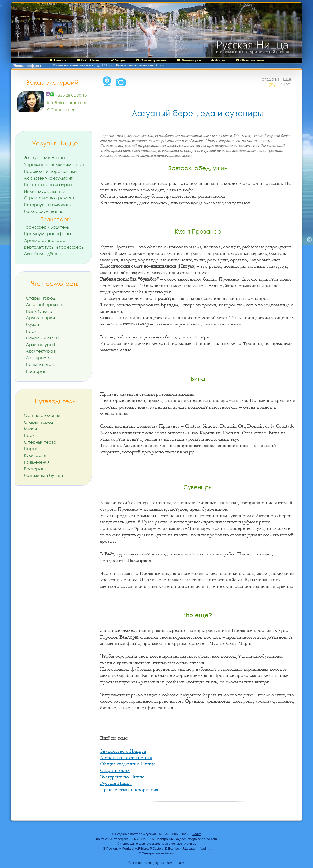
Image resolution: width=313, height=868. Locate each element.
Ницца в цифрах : (27, 66)
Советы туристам (151, 60)
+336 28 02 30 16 (66, 95)
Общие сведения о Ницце (128, 764)
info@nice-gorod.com (67, 103)
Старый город (115, 770)
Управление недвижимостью (54, 164)
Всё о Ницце (88, 60)
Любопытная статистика (126, 758)
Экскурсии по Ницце (122, 777)
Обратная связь (250, 60)
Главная (58, 60)
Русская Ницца (116, 783)
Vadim (197, 834)
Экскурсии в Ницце (44, 158)
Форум (218, 60)
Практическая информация (129, 790)
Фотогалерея (189, 60)
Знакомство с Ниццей (123, 751)
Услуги (118, 60)
